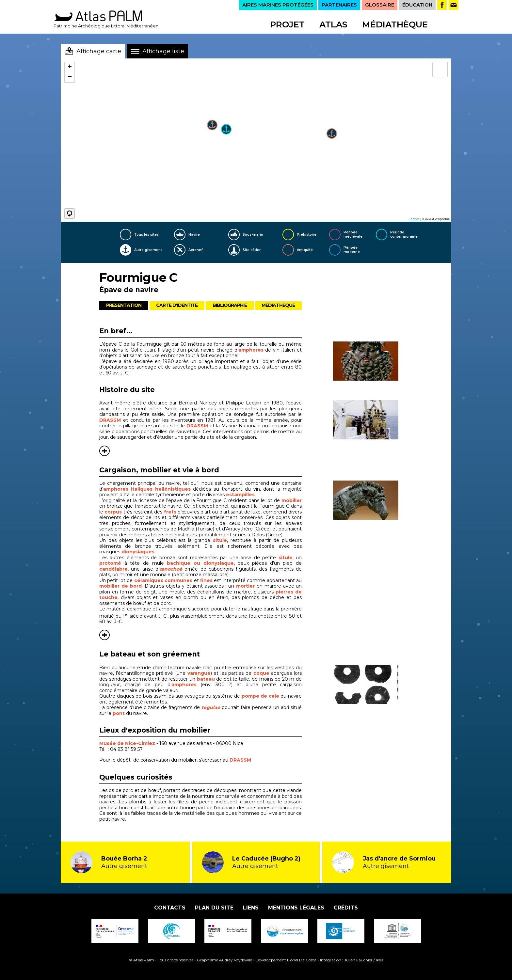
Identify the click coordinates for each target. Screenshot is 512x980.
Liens (251, 908)
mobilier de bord (120, 586)
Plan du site (214, 908)
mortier (245, 586)
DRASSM (110, 420)
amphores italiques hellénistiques (147, 489)
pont (119, 713)
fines (206, 580)
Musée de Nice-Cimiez (127, 743)
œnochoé (171, 569)
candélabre (113, 569)
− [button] (70, 77)
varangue (199, 673)
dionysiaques (137, 552)
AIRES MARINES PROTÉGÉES (278, 5)
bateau (207, 679)
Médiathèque (395, 24)
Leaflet (414, 219)
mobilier (292, 500)
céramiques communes (163, 580)
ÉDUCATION (417, 5)
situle (220, 540)
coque (262, 673)
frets (170, 512)
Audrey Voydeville (236, 960)
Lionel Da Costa (302, 960)
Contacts (170, 908)
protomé (112, 563)
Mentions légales (296, 908)
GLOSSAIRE (380, 5)
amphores (251, 350)
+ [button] (70, 67)
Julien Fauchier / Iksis (364, 960)
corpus (113, 512)
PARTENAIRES (339, 5)
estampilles (240, 495)
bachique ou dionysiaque (200, 563)
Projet (287, 24)
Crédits (346, 908)
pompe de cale (260, 696)
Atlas (333, 24)
